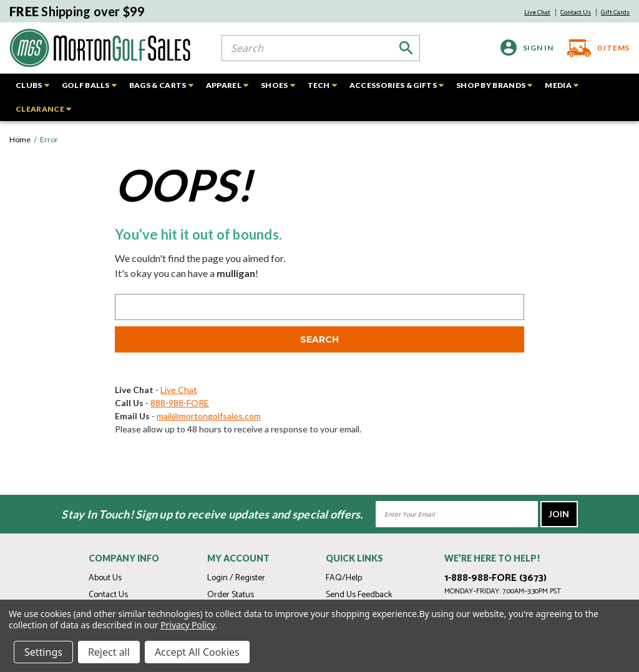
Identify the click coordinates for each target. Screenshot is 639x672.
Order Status (231, 595)
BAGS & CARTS (161, 85)
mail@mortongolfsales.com (209, 416)
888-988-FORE (180, 403)
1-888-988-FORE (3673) (495, 578)
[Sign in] (527, 48)
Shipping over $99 (77, 11)
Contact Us (576, 12)
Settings (43, 652)
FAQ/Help (344, 578)
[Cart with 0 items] (595, 48)
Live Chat (537, 12)
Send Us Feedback (359, 595)
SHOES (278, 85)
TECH (322, 85)
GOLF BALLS (89, 85)
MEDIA (562, 85)
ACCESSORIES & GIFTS (397, 85)
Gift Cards (615, 12)
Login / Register (236, 578)
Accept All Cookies (197, 652)
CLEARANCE (43, 109)
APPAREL (227, 85)
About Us (105, 578)
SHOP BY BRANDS (494, 85)
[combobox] (321, 48)
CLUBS (32, 85)
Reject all (109, 652)
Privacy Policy (188, 625)
